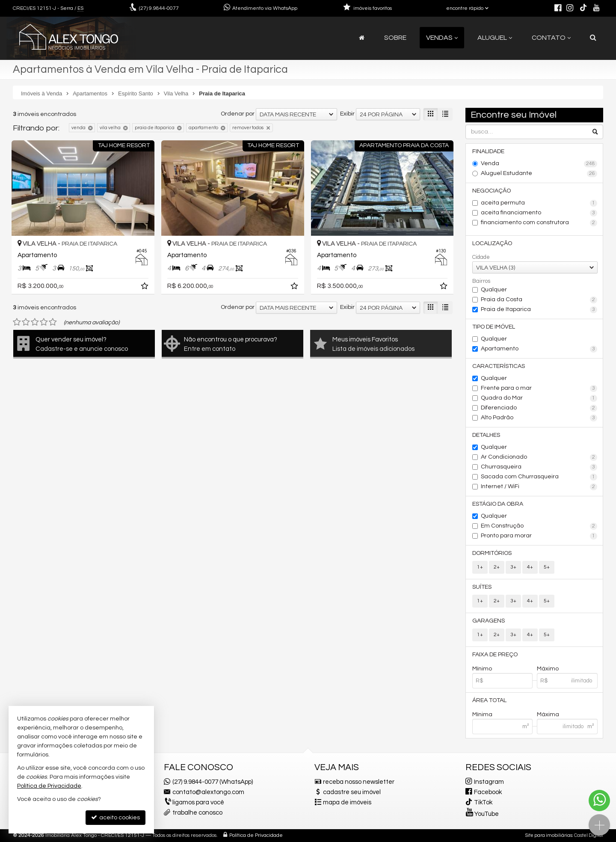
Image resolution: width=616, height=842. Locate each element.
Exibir (347, 114)
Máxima (548, 715)
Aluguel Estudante (539, 174)
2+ (497, 567)
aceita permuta (539, 203)
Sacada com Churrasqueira (539, 477)
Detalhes (486, 435)
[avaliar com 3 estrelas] (35, 322)
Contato (551, 38)
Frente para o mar (539, 388)
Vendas (442, 38)
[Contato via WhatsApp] (599, 800)
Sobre (395, 38)
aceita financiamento (539, 213)
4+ (530, 567)
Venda (539, 164)
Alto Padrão (539, 418)
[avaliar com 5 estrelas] (53, 322)
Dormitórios (492, 553)
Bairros (481, 281)
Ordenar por (238, 114)
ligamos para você (198, 802)
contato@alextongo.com (208, 792)
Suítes (482, 587)
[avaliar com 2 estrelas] (26, 322)
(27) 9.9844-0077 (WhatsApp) (213, 782)
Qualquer (494, 290)
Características (499, 366)
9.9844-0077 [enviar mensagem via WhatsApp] (159, 8)
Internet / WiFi (539, 487)
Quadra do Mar (539, 398)
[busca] (593, 38)
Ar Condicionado (539, 457)
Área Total (489, 700)
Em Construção (539, 526)
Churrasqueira (539, 467)
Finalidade (488, 151)
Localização (492, 243)
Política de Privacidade (256, 835)
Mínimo (482, 669)
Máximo (548, 669)
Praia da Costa (539, 300)
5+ (547, 567)
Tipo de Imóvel (494, 327)
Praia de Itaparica (539, 310)
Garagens (489, 621)
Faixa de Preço (495, 655)
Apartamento (539, 349)
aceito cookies (115, 817)
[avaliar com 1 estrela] (17, 322)
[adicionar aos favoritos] (145, 288)
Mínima (482, 715)
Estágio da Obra (498, 504)
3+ (513, 567)
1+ (480, 567)
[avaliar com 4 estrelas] (44, 322)
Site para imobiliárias (549, 835)
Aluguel (495, 38)
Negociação (492, 191)
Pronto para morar (539, 536)
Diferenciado (539, 408)
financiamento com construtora (539, 223)
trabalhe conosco (197, 813)
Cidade (481, 257)
